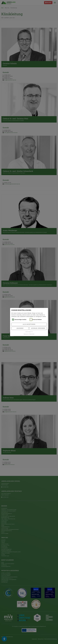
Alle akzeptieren (29, 324)
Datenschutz (32, 334)
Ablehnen (20, 328)
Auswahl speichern (38, 328)
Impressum (26, 334)
